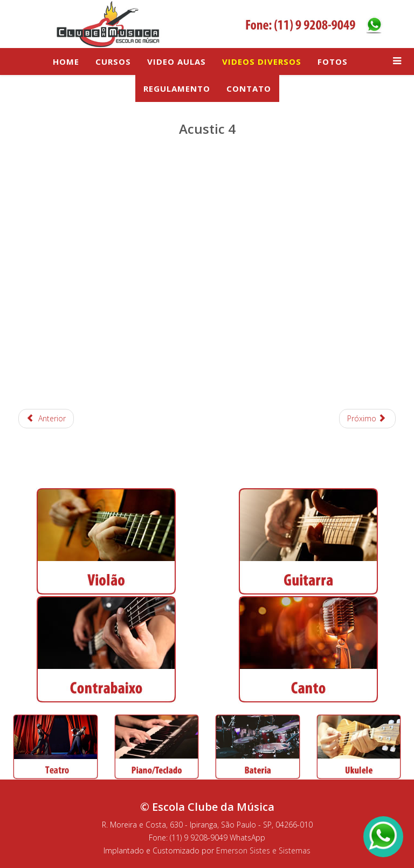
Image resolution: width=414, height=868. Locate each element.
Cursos (113, 61)
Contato (249, 88)
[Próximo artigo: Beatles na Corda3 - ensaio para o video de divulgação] (368, 419)
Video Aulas (177, 61)
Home (66, 61)
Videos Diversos (262, 61)
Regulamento (177, 88)
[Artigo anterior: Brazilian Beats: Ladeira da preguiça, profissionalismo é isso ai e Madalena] (46, 419)
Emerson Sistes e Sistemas (263, 850)
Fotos (333, 61)
